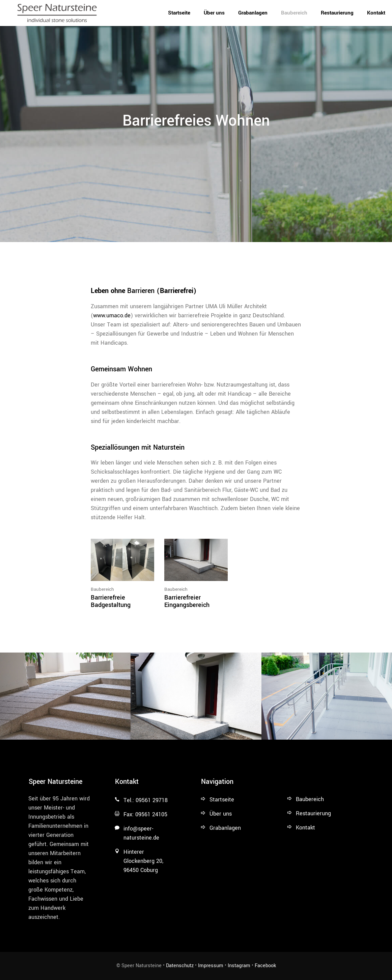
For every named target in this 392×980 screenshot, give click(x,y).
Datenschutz (180, 966)
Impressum (211, 966)
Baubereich (102, 589)
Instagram (239, 966)
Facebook (265, 966)
